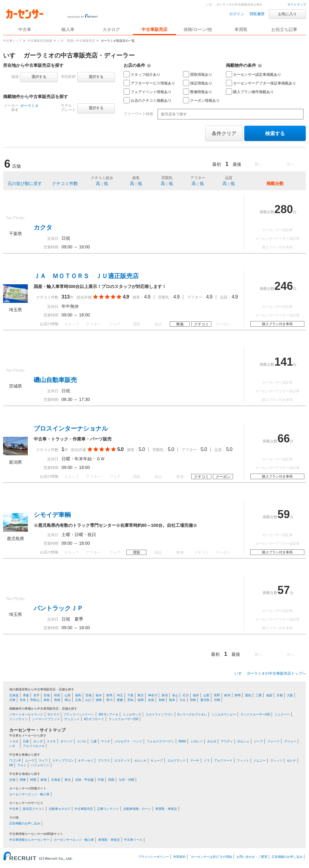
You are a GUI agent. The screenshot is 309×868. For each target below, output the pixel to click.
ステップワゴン (63, 761)
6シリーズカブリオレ (192, 714)
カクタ (43, 227)
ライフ (43, 761)
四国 (111, 780)
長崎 (162, 700)
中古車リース (133, 840)
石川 (186, 695)
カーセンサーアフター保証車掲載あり (261, 83)
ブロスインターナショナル (71, 428)
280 (284, 209)
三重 (259, 695)
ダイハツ (66, 741)
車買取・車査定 (166, 809)
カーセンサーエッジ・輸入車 (29, 794)
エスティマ (122, 761)
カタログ (111, 29)
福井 (196, 695)
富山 (175, 695)
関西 (33, 780)
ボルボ (212, 741)
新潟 (165, 695)
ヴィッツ (276, 761)
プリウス (104, 761)
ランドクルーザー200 (123, 719)
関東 (23, 780)
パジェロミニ (40, 765)
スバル (82, 741)
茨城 (88, 695)
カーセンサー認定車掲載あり (254, 74)
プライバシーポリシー (154, 857)
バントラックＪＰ (58, 608)
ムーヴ (30, 761)
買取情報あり (198, 74)
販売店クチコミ (34, 809)
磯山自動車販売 (55, 380)
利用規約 (180, 857)
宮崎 (193, 700)
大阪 (290, 695)
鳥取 (47, 700)
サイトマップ (297, 4)
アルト (22, 765)
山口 (88, 700)
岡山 (68, 700)
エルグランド (176, 761)
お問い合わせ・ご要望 (252, 857)
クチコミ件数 (65, 183)
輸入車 (68, 29)
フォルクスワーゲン (160, 741)
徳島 (99, 700)
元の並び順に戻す (25, 183)
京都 (280, 695)
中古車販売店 (154, 29)
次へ (290, 164)
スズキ (51, 741)
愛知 (248, 695)
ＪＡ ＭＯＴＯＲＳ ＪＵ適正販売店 (86, 276)
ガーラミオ (29, 106)
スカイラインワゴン (159, 714)
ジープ (258, 741)
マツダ (105, 741)
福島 (78, 695)
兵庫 (12, 700)
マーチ (195, 761)
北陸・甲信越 (84, 780)
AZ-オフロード (94, 719)
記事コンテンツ (108, 809)
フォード (273, 741)
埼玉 (120, 695)
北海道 (14, 695)
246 (284, 286)
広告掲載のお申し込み (25, 823)
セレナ (291, 761)
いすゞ (14, 746)
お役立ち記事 (284, 29)
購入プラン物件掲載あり (250, 92)
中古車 (14, 809)
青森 (26, 695)
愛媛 (120, 700)
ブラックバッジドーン (79, 714)
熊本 (172, 700)
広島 (78, 700)
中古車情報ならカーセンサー (29, 840)
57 (284, 590)
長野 (217, 695)
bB (11, 765)
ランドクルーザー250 (255, 714)
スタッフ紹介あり (142, 74)
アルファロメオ (34, 746)
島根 (57, 700)
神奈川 (153, 695)
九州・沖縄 (126, 780)
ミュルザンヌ (132, 714)
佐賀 (151, 700)
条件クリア (224, 133)
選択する (39, 77)
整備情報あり (198, 92)
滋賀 (269, 695)
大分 (183, 700)
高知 (130, 700)
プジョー (290, 741)
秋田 (57, 695)
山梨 (206, 695)
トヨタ (14, 741)
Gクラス (53, 714)
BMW (182, 741)
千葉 (130, 695)
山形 (68, 695)
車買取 (241, 29)
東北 (68, 780)
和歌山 (35, 700)
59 (284, 514)
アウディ (227, 741)
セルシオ (140, 761)
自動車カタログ (60, 809)
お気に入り (287, 14)
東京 (141, 695)
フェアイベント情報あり (148, 92)
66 (284, 438)
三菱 (94, 741)
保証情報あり (198, 83)
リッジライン (19, 719)
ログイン (237, 14)
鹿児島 (205, 700)
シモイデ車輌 (52, 515)
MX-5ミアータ (108, 714)
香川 (109, 700)
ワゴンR (15, 761)
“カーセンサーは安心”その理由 (211, 857)
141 (284, 362)
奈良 (23, 700)
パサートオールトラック (26, 714)
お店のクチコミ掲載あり (148, 100)
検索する (275, 133)
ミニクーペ (282, 714)
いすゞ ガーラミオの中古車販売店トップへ (270, 673)
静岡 (238, 695)
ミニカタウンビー (224, 714)
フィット (243, 761)
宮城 (47, 695)
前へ (258, 164)
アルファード (223, 761)
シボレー (197, 741)
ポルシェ (243, 741)
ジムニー (260, 761)
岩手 (36, 695)
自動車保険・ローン (137, 809)
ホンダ (38, 741)
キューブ (157, 761)
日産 (26, 741)
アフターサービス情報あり (149, 83)
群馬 (109, 695)
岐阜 (227, 695)
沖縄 (217, 700)
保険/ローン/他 (198, 29)
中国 (101, 780)
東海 (44, 780)
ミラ (207, 761)
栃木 (99, 695)
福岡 (141, 700)
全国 (12, 780)
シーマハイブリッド (46, 719)
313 (66, 297)
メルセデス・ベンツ (128, 741)
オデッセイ (86, 761)
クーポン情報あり (201, 100)
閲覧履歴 (257, 14)
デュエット (72, 719)
